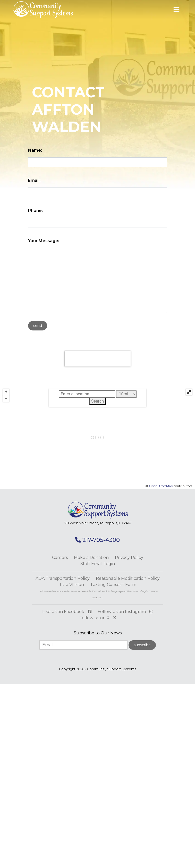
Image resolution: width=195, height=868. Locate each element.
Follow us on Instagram (125, 612)
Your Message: (44, 241)
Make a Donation (91, 558)
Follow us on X (98, 618)
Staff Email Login (98, 564)
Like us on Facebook (67, 612)
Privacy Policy (129, 558)
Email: (34, 180)
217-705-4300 (97, 540)
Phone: (35, 211)
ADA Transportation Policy (63, 578)
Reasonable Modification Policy (128, 578)
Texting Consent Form (113, 585)
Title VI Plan (71, 585)
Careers (60, 558)
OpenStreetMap (161, 486)
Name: (35, 150)
